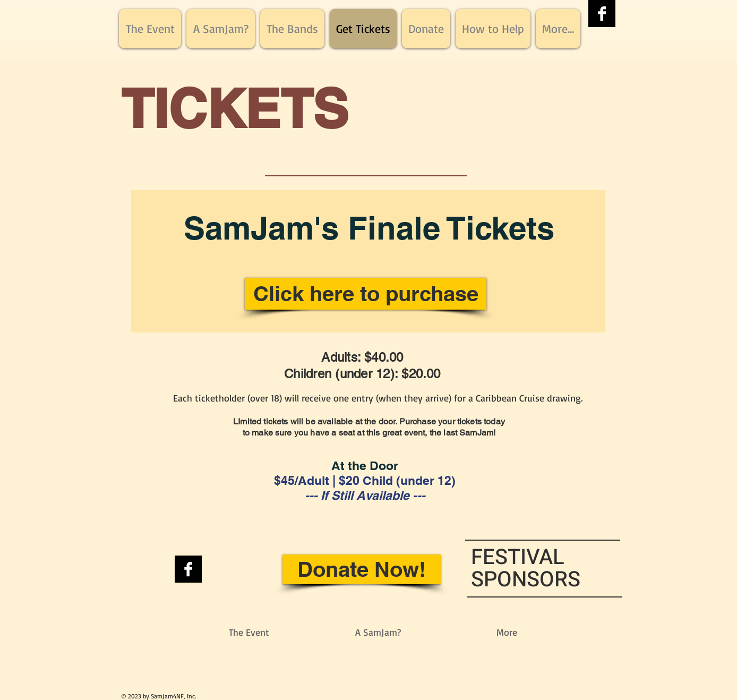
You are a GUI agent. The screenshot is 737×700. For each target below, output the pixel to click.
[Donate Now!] (362, 569)
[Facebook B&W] (602, 14)
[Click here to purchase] (366, 294)
